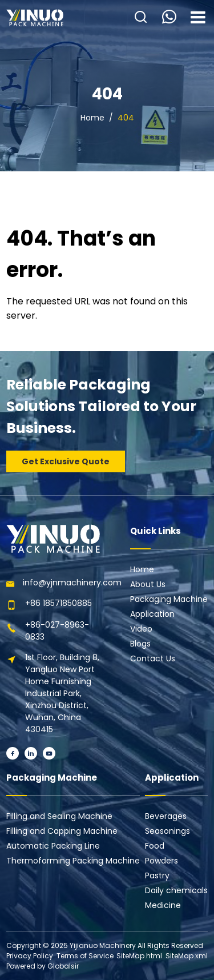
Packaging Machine (169, 599)
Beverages (166, 816)
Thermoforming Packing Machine (73, 861)
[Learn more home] (35, 18)
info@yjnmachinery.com (72, 583)
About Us (148, 584)
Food (155, 846)
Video (141, 629)
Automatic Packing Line (53, 846)
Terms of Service (85, 956)
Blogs (140, 644)
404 (126, 118)
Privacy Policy (30, 956)
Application (152, 614)
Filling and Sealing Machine (59, 816)
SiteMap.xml (187, 956)
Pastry (157, 875)
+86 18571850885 (58, 603)
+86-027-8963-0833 (57, 631)
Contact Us (153, 658)
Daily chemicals (176, 890)
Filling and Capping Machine (62, 831)
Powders (161, 861)
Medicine (163, 905)
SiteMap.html (139, 956)
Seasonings (167, 831)
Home (92, 118)
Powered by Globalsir (43, 966)
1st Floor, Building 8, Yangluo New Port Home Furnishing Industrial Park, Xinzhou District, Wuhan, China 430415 (62, 693)
